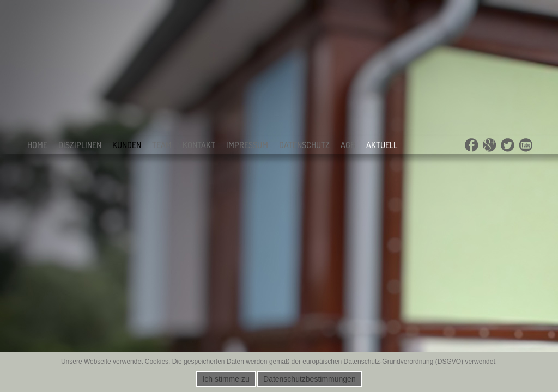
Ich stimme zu (226, 379)
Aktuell (382, 145)
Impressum (247, 145)
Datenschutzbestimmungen (310, 379)
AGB (348, 145)
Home (37, 145)
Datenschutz (304, 145)
